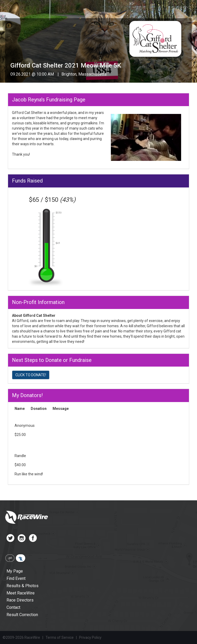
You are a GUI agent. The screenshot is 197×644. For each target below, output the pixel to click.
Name (20, 409)
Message (61, 409)
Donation (39, 409)
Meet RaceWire (21, 593)
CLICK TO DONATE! (31, 375)
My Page (15, 571)
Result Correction (22, 615)
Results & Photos (23, 586)
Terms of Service (60, 637)
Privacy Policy (90, 637)
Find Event (16, 578)
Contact (13, 607)
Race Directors (20, 600)
